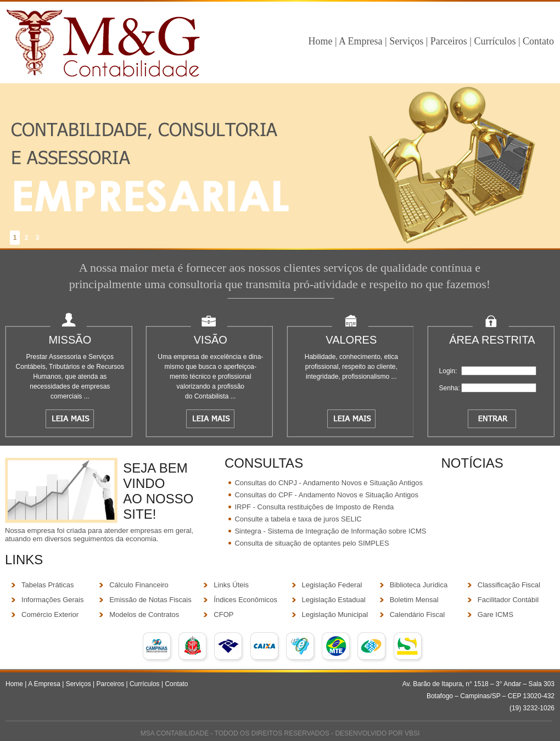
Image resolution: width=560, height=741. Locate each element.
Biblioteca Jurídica (419, 585)
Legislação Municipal (335, 614)
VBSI (412, 733)
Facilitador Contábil (508, 600)
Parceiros (450, 41)
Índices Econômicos (245, 600)
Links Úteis (231, 585)
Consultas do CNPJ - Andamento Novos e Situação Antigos (329, 483)
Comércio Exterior (50, 614)
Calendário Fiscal (417, 614)
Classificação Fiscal (509, 585)
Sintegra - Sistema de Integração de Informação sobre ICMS (330, 531)
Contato (538, 41)
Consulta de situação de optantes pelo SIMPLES (312, 543)
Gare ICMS (495, 614)
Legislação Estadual (334, 600)
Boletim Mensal (414, 600)
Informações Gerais (52, 600)
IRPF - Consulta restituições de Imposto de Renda (314, 507)
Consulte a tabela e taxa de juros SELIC (298, 519)
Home (320, 41)
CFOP (223, 614)
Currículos (495, 41)
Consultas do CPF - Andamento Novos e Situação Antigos (326, 495)
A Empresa (360, 41)
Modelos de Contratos (144, 614)
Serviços (406, 41)
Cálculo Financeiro (139, 585)
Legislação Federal (332, 585)
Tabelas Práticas (47, 585)
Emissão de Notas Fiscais (150, 600)
